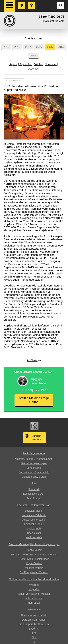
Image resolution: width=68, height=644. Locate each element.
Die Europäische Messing (34, 572)
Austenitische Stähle (34, 520)
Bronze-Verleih (34, 550)
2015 (50, 47)
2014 (61, 47)
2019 (6, 47)
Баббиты (34, 629)
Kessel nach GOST (34, 494)
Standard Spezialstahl (34, 477)
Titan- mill (34, 489)
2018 (17, 47)
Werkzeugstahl (34, 537)
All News (32, 360)
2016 (39, 47)
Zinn (34, 637)
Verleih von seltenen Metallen (34, 594)
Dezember (34, 69)
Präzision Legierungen (34, 463)
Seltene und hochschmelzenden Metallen (34, 579)
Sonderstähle (34, 468)
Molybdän (34, 589)
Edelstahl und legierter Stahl (34, 505)
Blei (34, 642)
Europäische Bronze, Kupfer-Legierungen (34, 555)
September (26, 64)
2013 (33, 56)
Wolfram (34, 585)
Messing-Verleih (34, 568)
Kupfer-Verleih (34, 563)
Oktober (38, 64)
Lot (34, 633)
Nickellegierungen (34, 453)
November (51, 64)
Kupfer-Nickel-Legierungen (34, 559)
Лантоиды (34, 603)
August (13, 64)
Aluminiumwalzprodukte (34, 615)
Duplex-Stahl (34, 529)
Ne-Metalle (34, 609)
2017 (28, 47)
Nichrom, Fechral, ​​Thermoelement (34, 459)
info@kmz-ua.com (53, 21)
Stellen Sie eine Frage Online (34, 400)
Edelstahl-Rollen (34, 511)
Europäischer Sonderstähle (34, 472)
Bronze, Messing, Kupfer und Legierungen (34, 544)
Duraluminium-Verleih (34, 620)
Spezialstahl (34, 533)
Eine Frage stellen (32, 2)
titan (34, 483)
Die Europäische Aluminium (34, 624)
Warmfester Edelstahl (34, 515)
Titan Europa (34, 498)
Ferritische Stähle (34, 524)
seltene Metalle (34, 598)
